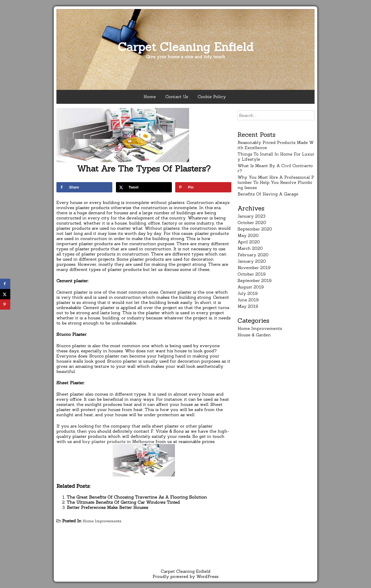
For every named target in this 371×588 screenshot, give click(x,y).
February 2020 (253, 255)
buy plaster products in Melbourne (118, 441)
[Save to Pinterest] (203, 187)
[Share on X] (144, 187)
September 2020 (255, 229)
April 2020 (249, 242)
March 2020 (250, 248)
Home (150, 97)
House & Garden (254, 335)
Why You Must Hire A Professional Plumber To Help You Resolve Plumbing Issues (276, 182)
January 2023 (251, 216)
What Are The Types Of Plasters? (144, 169)
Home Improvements (102, 521)
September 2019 (255, 280)
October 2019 (252, 274)
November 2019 (254, 268)
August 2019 (251, 287)
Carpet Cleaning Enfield (186, 47)
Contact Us (177, 97)
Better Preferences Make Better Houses (107, 507)
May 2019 (248, 306)
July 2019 (248, 293)
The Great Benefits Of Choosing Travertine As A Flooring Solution (137, 497)
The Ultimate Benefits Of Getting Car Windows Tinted (123, 502)
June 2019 (248, 300)
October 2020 (252, 223)
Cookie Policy (212, 97)
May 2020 (248, 235)
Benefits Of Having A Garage (268, 194)
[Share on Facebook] (84, 187)
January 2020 (252, 261)
